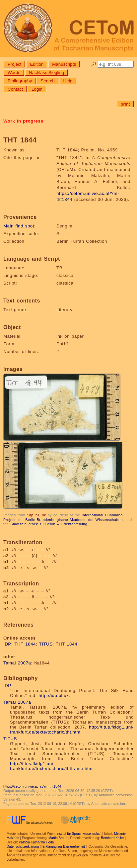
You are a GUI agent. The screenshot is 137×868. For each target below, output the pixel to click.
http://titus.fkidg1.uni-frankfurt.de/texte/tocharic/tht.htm (72, 729)
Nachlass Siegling (46, 73)
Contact (15, 89)
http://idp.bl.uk (54, 695)
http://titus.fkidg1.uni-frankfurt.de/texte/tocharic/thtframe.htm (51, 766)
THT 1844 (25, 644)
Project (14, 64)
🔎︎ (94, 64)
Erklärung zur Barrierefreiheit (64, 846)
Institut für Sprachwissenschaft (79, 833)
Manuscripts (64, 64)
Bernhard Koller (112, 838)
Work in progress (23, 121)
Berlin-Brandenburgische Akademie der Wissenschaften (74, 519)
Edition (37, 64)
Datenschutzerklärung (23, 846)
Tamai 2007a (17, 663)
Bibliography (20, 81)
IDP (7, 644)
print (125, 104)
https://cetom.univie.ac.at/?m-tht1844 (32, 786)
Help (68, 81)
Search (47, 81)
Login (37, 89)
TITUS (46, 644)
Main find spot (19, 226)
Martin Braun (58, 838)
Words (14, 73)
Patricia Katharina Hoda (36, 842)
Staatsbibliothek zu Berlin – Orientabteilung (49, 524)
